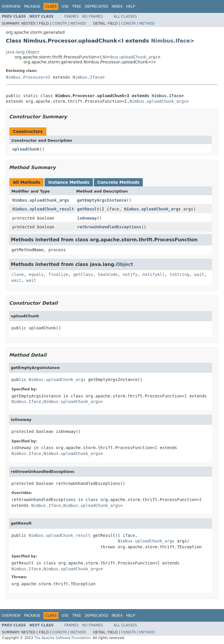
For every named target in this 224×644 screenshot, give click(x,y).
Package (32, 6)
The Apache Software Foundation (62, 638)
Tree (77, 6)
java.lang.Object (23, 52)
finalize (58, 274)
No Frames (93, 16)
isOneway (87, 218)
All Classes (125, 16)
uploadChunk (26, 149)
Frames (72, 16)
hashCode (108, 274)
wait (199, 274)
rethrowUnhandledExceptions (109, 227)
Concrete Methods (118, 182)
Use (65, 6)
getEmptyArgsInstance (102, 200)
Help (131, 6)
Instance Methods (69, 182)
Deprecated (96, 6)
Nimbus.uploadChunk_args (130, 57)
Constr (60, 23)
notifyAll (154, 274)
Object (125, 264)
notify (130, 274)
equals (36, 274)
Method (78, 23)
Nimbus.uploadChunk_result (43, 209)
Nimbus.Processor (26, 77)
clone (18, 274)
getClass (83, 274)
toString (180, 274)
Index (117, 6)
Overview (11, 6)
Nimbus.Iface (170, 41)
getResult (88, 209)
